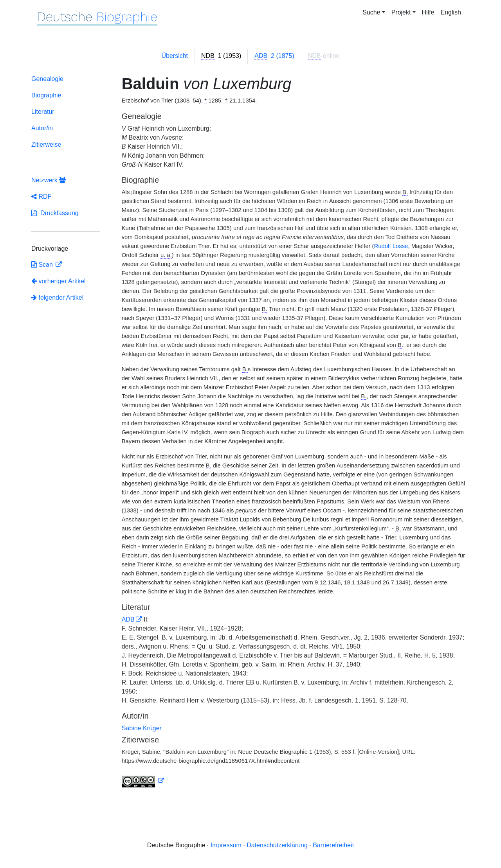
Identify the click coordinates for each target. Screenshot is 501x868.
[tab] (221, 56)
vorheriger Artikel (59, 281)
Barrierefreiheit (333, 845)
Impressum (226, 845)
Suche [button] (371, 12)
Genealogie (47, 79)
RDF (41, 197)
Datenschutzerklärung (277, 845)
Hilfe (428, 12)
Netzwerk (49, 180)
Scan (43, 265)
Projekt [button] (401, 12)
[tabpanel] (250, 433)
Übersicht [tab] (175, 56)
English (451, 12)
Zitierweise (46, 145)
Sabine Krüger (142, 728)
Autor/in (42, 128)
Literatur (43, 112)
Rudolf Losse (391, 246)
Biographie (46, 95)
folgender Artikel (57, 297)
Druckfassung (55, 213)
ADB (128, 619)
